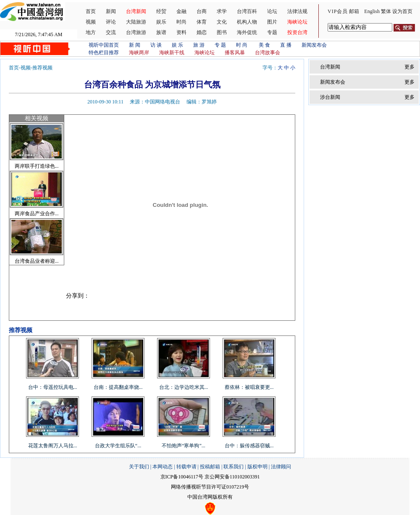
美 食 (264, 45)
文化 (222, 22)
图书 (222, 32)
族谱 (161, 32)
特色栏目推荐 (104, 53)
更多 (409, 67)
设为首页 (402, 11)
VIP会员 (338, 11)
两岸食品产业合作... (37, 214)
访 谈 (156, 45)
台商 (202, 11)
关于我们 (139, 467)
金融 (181, 11)
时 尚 (242, 45)
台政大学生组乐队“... (118, 446)
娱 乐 (177, 45)
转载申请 (186, 467)
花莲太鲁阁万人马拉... (53, 446)
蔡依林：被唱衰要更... (249, 387)
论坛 (272, 11)
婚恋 (202, 32)
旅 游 (199, 45)
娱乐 (161, 22)
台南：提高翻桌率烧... (118, 387)
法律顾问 (281, 467)
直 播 (286, 45)
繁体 (386, 11)
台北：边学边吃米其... (184, 387)
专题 (272, 32)
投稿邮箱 (210, 467)
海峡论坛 (297, 22)
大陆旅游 (136, 22)
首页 (91, 11)
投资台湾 (297, 32)
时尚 (181, 22)
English (372, 11)
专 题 (220, 45)
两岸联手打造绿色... (37, 166)
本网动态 (163, 467)
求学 (222, 11)
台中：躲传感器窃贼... (249, 446)
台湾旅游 (136, 32)
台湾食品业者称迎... (37, 261)
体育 (202, 22)
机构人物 (247, 22)
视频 (91, 22)
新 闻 (135, 45)
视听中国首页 (104, 45)
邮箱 (354, 11)
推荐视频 (42, 68)
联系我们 (234, 467)
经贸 (161, 11)
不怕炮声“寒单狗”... (184, 446)
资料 (181, 32)
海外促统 (247, 32)
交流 (111, 32)
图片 (272, 22)
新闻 (111, 11)
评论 (111, 22)
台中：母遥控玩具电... (53, 387)
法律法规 (297, 11)
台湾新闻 (136, 11)
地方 (91, 32)
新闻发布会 (314, 45)
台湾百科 (247, 11)
